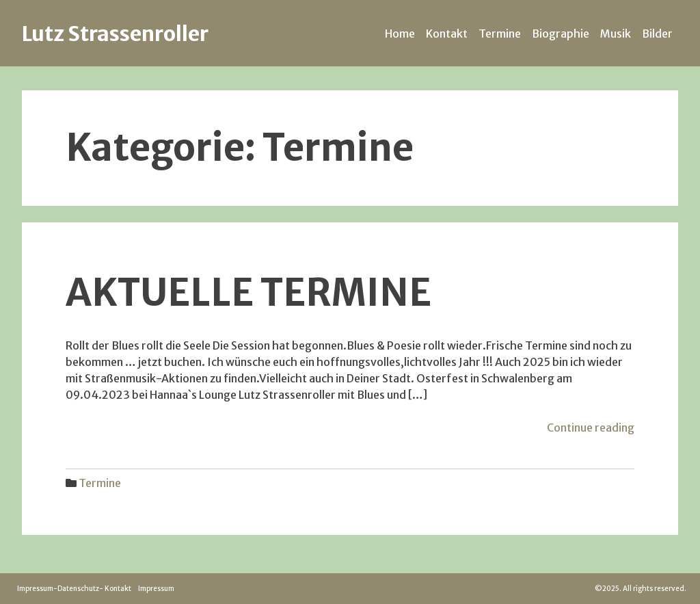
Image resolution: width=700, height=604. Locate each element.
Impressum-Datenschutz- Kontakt (74, 589)
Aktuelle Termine (248, 293)
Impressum (156, 589)
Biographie (561, 34)
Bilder (657, 34)
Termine (500, 34)
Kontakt (447, 34)
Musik (616, 34)
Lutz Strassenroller (115, 34)
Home (400, 34)
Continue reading (591, 428)
